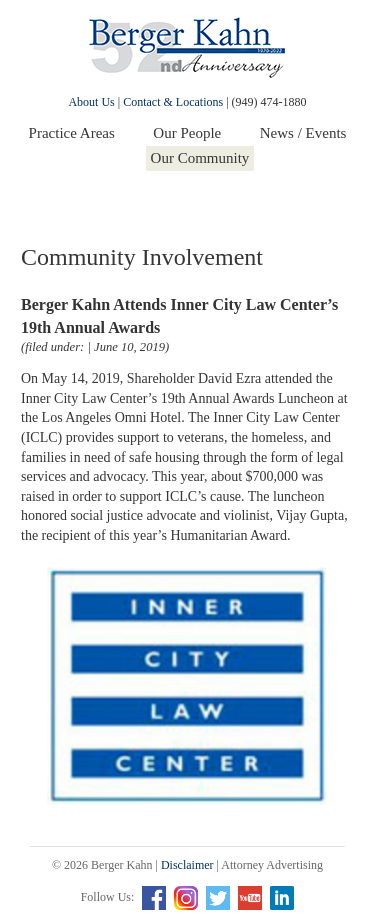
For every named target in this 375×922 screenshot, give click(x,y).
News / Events (303, 133)
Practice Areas (72, 133)
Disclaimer (187, 865)
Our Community (200, 158)
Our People (187, 133)
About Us (91, 102)
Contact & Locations (173, 102)
